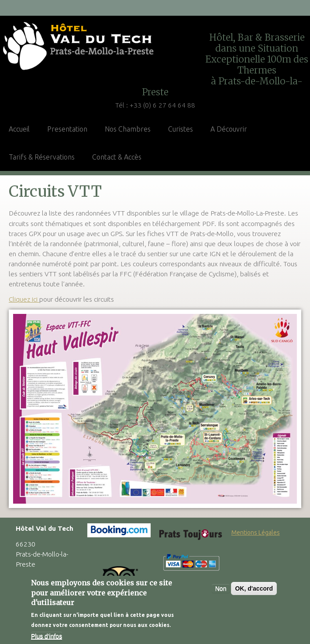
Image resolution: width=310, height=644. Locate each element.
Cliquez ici (24, 299)
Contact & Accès (117, 157)
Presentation (67, 129)
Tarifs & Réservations (42, 157)
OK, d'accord (254, 590)
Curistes (181, 129)
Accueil (19, 129)
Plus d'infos (46, 637)
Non (221, 590)
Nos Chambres (128, 129)
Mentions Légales (256, 533)
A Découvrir (229, 129)
